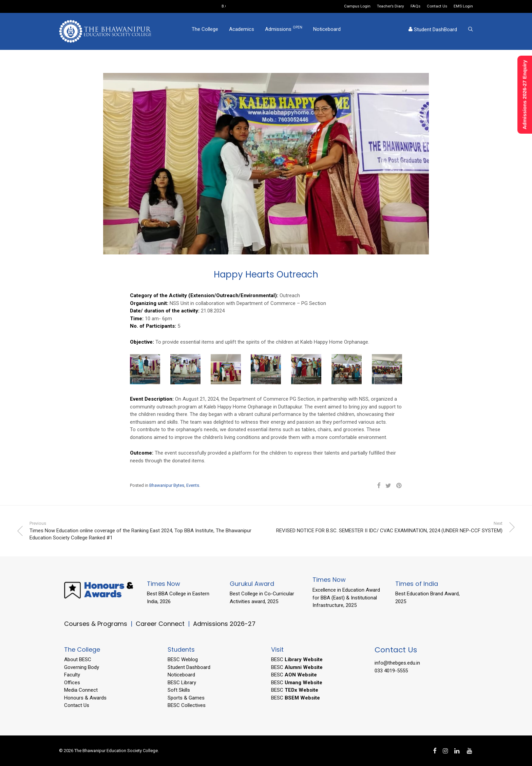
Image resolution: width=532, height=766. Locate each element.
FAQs (415, 6)
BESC (297, 659)
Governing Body (82, 667)
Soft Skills (179, 690)
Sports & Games (186, 698)
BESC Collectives (187, 705)
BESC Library (182, 683)
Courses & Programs (96, 624)
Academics (242, 32)
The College (205, 32)
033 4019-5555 (391, 671)
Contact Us (437, 6)
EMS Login (463, 6)
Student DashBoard (433, 32)
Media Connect (81, 690)
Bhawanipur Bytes (167, 485)
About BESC (78, 659)
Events (193, 485)
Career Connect (161, 624)
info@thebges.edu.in (397, 663)
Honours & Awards (85, 698)
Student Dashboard (189, 667)
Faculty (72, 675)
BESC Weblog (183, 659)
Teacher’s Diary (391, 6)
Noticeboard (327, 32)
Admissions (284, 31)
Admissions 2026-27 (224, 624)
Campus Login (357, 6)
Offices (72, 683)
